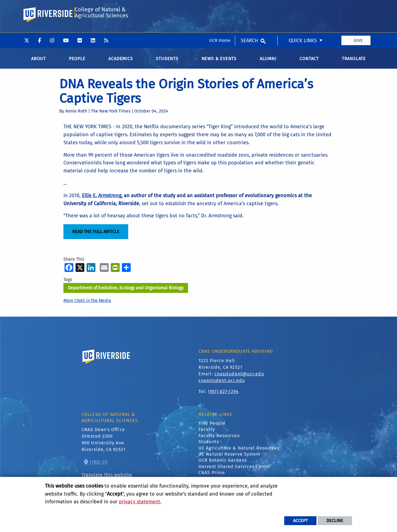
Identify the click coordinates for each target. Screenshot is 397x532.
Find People (212, 427)
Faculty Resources (219, 439)
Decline (335, 521)
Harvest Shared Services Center (235, 470)
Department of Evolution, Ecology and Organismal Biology (126, 292)
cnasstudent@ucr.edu (239, 377)
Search (249, 8)
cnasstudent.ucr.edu (222, 384)
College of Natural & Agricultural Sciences (101, 31)
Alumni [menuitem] (268, 62)
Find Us (99, 466)
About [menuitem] (38, 62)
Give (358, 8)
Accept (300, 521)
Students (209, 446)
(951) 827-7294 (223, 395)
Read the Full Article (96, 235)
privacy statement (140, 502)
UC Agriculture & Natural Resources (239, 452)
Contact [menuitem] (309, 62)
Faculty (207, 433)
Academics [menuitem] (120, 62)
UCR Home (220, 8)
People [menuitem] (77, 62)
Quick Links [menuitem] (303, 8)
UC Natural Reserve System (230, 458)
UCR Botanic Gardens (223, 464)
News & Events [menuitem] (219, 62)
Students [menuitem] (167, 62)
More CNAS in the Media (87, 304)
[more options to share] (126, 271)
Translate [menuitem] (354, 62)
